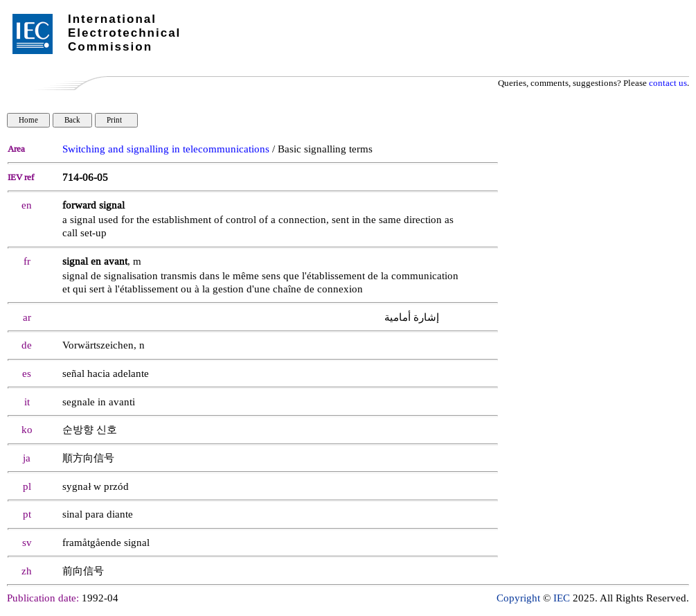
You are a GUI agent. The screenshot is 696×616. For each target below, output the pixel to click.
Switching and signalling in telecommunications (166, 149)
